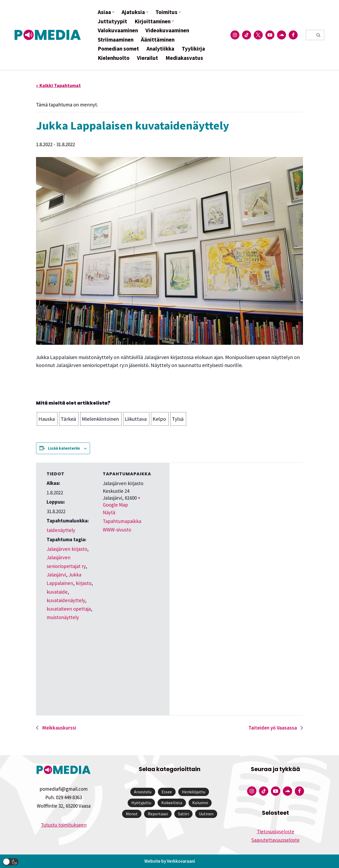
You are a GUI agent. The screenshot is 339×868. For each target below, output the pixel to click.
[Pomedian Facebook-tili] (293, 35)
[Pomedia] (49, 35)
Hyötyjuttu (141, 803)
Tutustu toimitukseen (64, 825)
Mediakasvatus (184, 58)
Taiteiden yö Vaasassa (273, 728)
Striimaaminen (116, 40)
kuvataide (57, 592)
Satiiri (183, 814)
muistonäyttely (63, 617)
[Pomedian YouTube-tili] (270, 35)
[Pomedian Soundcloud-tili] (282, 35)
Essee (167, 792)
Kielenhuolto (114, 58)
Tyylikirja (193, 49)
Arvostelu (143, 792)
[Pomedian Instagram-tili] (235, 35)
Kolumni (200, 803)
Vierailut (148, 58)
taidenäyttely (61, 530)
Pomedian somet (118, 49)
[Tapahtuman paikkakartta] (75, 664)
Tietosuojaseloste (276, 831)
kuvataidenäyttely (66, 600)
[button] (113, 12)
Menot (132, 814)
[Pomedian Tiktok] (247, 35)
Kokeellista (172, 803)
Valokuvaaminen (118, 30)
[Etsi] (309, 35)
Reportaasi (158, 814)
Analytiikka (160, 49)
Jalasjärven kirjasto (67, 549)
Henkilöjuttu (194, 792)
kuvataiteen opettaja (69, 609)
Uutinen (206, 814)
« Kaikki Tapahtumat (58, 85)
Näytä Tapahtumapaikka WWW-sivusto (122, 521)
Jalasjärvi (56, 575)
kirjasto (84, 583)
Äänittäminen (158, 40)
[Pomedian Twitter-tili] (258, 35)
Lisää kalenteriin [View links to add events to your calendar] (64, 448)
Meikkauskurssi (59, 728)
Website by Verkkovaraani (170, 861)
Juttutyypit (112, 21)
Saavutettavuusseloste (275, 840)
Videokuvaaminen (167, 30)
